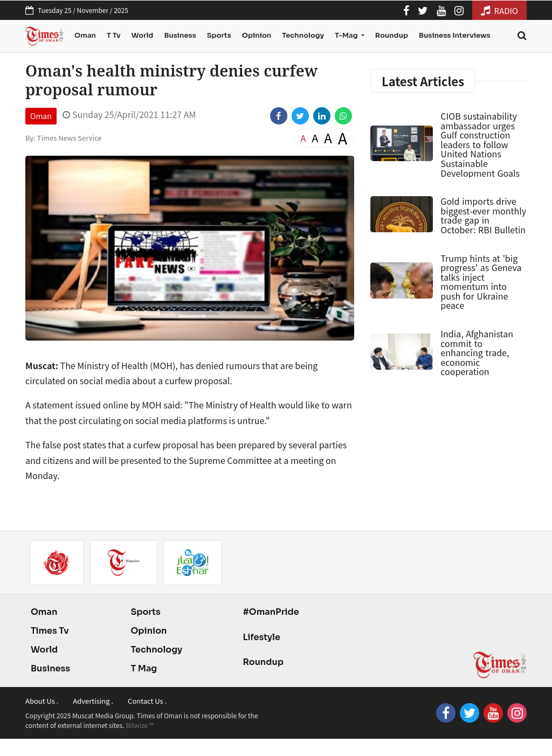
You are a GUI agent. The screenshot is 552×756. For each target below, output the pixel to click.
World (143, 35)
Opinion (257, 35)
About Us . (42, 701)
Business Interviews (455, 35)
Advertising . (93, 701)
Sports (219, 35)
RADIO (499, 11)
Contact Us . (147, 701)
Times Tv (50, 631)
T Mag (144, 668)
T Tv (114, 35)
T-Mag (347, 35)
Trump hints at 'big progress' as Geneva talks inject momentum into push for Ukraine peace (481, 282)
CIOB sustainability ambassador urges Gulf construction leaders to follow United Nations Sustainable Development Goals (480, 144)
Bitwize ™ (140, 725)
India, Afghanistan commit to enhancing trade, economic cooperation (477, 352)
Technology (303, 35)
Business (180, 35)
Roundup (392, 35)
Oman (85, 35)
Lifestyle (261, 637)
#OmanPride (271, 612)
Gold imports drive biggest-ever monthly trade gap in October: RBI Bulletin (483, 215)
